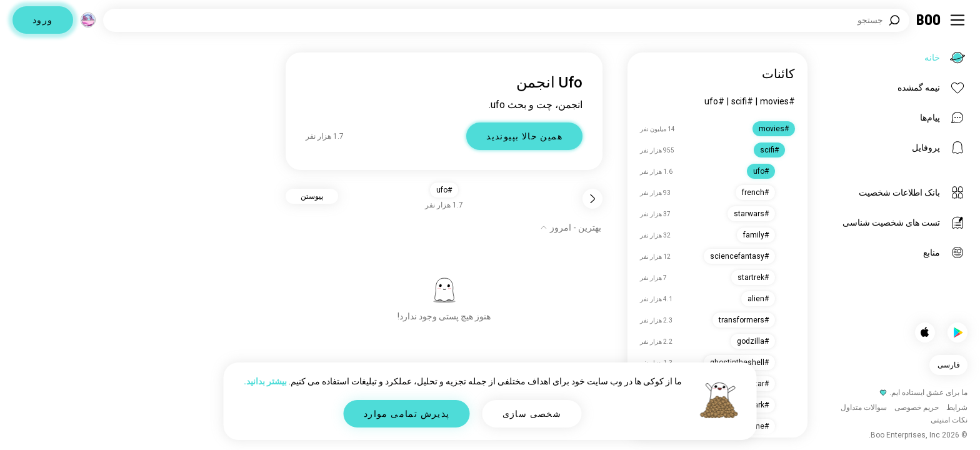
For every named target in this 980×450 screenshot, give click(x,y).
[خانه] (929, 20)
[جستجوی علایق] (506, 20)
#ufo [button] (444, 190)
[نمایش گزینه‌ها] (571, 227)
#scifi (742, 101)
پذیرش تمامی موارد (407, 414)
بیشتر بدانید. (265, 381)
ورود (43, 20)
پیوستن (312, 196)
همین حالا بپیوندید (524, 136)
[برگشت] (592, 199)
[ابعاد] (88, 20)
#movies (777, 101)
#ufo (714, 101)
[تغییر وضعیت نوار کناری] (957, 20)
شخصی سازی (532, 414)
